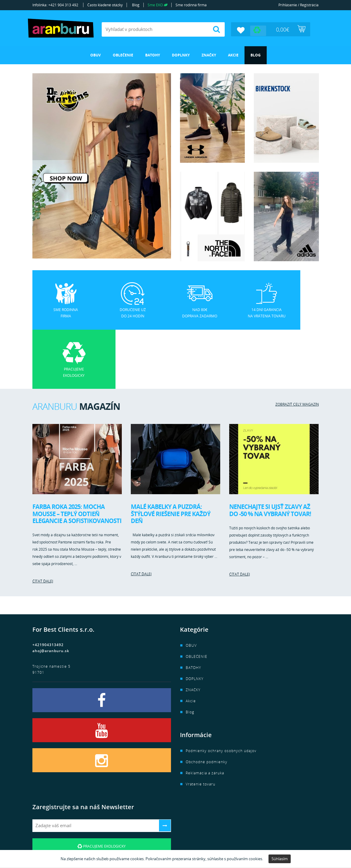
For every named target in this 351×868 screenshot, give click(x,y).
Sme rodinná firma (191, 5)
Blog (136, 5)
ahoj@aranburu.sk (51, 591)
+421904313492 (48, 585)
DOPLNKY (181, 55)
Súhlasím (280, 859)
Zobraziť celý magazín (297, 345)
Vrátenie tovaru (201, 725)
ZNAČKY (209, 55)
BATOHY (153, 55)
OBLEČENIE (123, 55)
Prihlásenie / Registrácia (298, 5)
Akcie (233, 55)
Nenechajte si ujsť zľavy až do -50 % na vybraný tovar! (270, 451)
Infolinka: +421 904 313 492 (55, 5)
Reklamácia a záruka (205, 714)
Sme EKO (157, 5)
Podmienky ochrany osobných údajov (221, 691)
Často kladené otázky (105, 5)
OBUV (96, 55)
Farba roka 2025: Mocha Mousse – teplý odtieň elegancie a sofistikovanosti (77, 454)
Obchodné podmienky (207, 702)
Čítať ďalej (43, 522)
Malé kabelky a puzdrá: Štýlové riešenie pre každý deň (171, 454)
